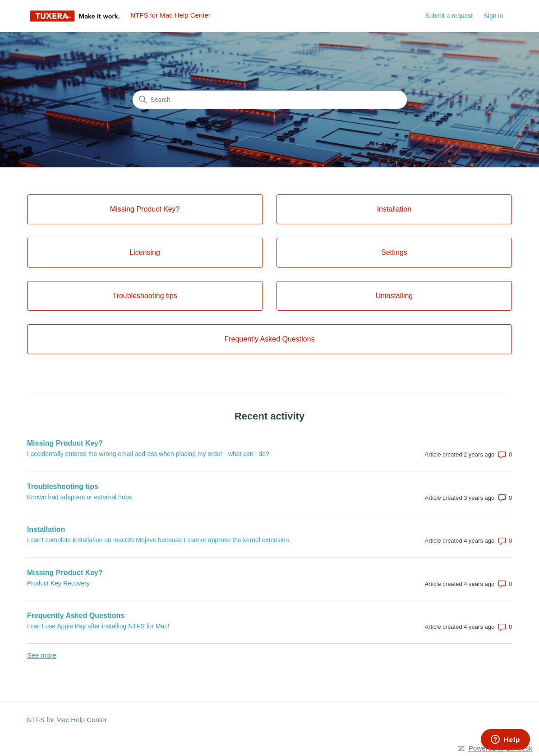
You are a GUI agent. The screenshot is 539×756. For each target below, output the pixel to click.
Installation (46, 529)
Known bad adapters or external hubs (80, 497)
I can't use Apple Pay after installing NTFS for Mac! (98, 626)
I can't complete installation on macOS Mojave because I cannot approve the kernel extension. (159, 540)
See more (42, 655)
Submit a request (449, 16)
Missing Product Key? (65, 443)
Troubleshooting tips (63, 486)
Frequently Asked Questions (76, 615)
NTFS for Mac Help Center (67, 720)
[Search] (270, 100)
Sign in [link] (493, 16)
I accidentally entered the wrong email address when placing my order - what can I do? (148, 454)
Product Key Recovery (58, 583)
